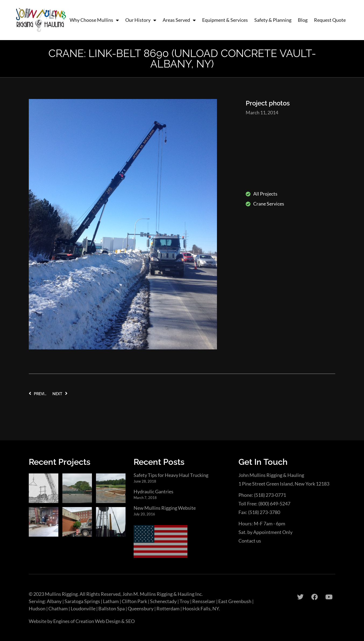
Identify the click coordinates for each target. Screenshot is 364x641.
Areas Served (179, 20)
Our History (141, 20)
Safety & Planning (273, 20)
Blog (303, 20)
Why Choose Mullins (94, 20)
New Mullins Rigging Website (165, 508)
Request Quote (330, 20)
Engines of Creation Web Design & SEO (94, 621)
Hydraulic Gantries (154, 491)
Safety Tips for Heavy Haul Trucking (171, 475)
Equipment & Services (225, 20)
